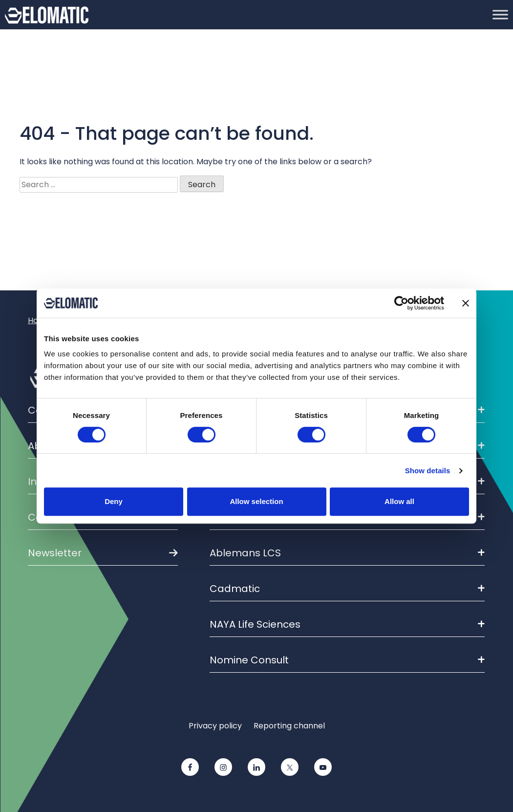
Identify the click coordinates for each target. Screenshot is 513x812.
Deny (114, 501)
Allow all (399, 501)
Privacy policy (215, 726)
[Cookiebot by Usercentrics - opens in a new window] (401, 303)
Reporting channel (289, 726)
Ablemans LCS (347, 553)
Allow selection (256, 501)
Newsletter (55, 553)
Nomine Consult (347, 660)
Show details (428, 471)
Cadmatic (347, 589)
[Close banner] (466, 303)
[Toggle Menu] (500, 14)
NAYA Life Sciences (347, 624)
